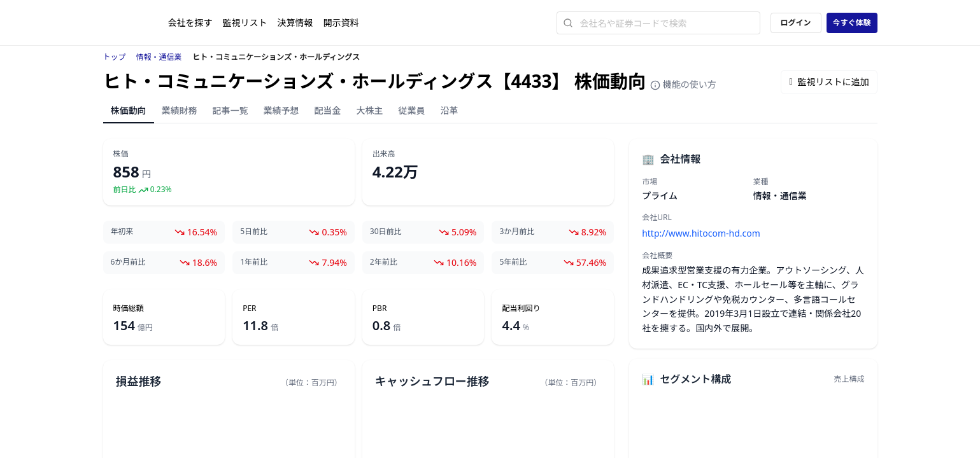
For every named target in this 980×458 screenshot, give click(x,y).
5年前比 (513, 262)
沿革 (450, 110)
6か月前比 (128, 262)
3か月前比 (517, 232)
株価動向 (129, 110)
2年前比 (384, 262)
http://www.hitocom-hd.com (701, 233)
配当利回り (521, 309)
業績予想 (281, 110)
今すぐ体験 (851, 23)
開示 (341, 23)
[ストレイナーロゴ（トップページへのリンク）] (136, 23)
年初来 (122, 232)
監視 (245, 23)
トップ (115, 57)
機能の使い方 (683, 84)
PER (249, 309)
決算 (295, 23)
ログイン (795, 23)
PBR (380, 309)
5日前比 (254, 232)
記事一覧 (231, 110)
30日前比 (386, 232)
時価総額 (129, 309)
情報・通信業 (159, 57)
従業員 (412, 110)
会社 (190, 23)
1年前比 (254, 262)
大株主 (370, 110)
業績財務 (180, 110)
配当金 (328, 110)
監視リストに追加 (829, 82)
